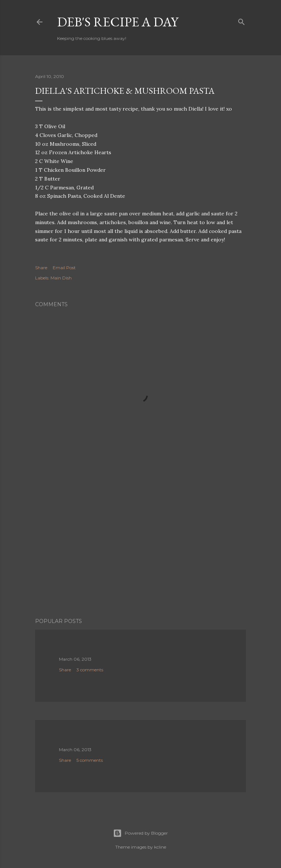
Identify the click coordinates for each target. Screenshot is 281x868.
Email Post (64, 268)
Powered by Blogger (140, 833)
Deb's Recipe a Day (118, 22)
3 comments (90, 670)
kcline (160, 847)
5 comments (90, 760)
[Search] (241, 20)
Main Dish (61, 278)
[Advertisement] (140, 548)
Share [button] (41, 268)
